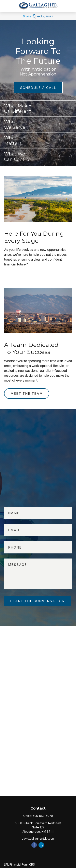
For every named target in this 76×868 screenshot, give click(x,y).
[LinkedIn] (41, 845)
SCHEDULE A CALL (38, 88)
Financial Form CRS (22, 864)
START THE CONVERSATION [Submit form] (37, 601)
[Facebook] (34, 845)
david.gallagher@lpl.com (38, 838)
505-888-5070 (43, 816)
